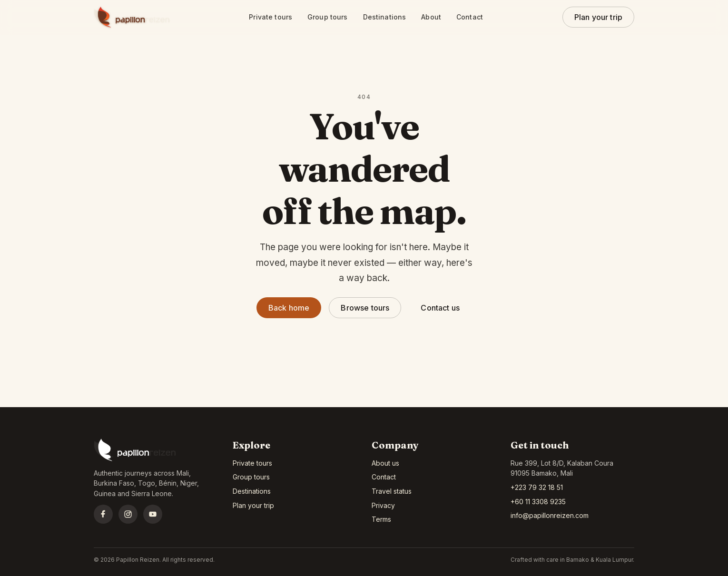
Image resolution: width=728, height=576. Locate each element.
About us (385, 463)
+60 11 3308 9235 (538, 502)
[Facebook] (103, 514)
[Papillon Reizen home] (132, 17)
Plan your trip (598, 17)
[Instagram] (128, 514)
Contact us (440, 308)
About (431, 17)
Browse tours (365, 308)
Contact (470, 17)
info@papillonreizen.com (550, 515)
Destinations (385, 17)
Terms (381, 519)
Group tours (328, 17)
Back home (289, 308)
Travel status (392, 491)
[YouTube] (153, 514)
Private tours (271, 17)
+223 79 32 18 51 (537, 487)
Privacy (383, 505)
